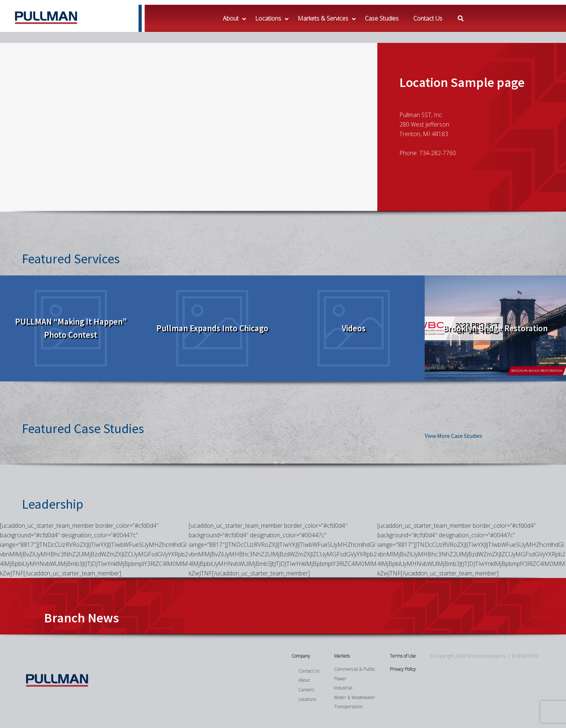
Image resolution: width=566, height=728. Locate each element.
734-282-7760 (438, 153)
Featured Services (71, 259)
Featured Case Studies (83, 429)
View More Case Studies (453, 436)
